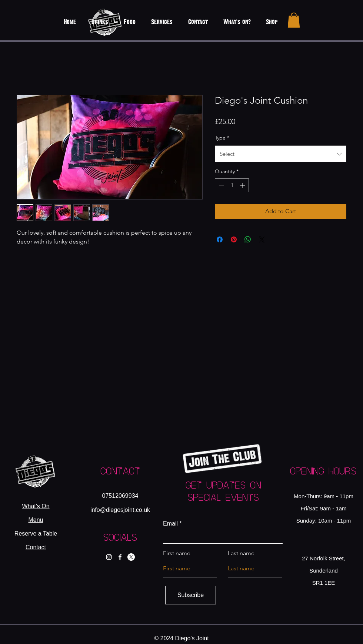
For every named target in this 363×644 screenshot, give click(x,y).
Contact (36, 547)
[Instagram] (109, 557)
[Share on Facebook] (220, 239)
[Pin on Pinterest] (234, 239)
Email (170, 524)
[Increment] (243, 185)
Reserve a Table (36, 534)
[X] (131, 557)
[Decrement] (221, 185)
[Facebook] (120, 557)
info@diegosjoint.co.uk (120, 510)
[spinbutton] (232, 185)
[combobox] (281, 154)
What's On (36, 506)
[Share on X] (262, 239)
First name (177, 553)
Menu (36, 520)
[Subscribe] (191, 595)
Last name (241, 553)
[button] (294, 20)
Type (222, 138)
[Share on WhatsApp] (248, 239)
